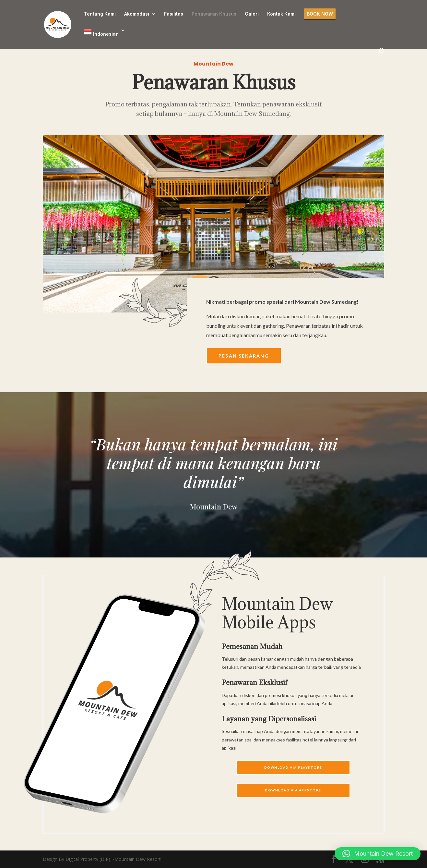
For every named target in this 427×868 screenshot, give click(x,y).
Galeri (252, 14)
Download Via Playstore (293, 767)
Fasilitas (174, 14)
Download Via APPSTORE (293, 790)
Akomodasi (137, 14)
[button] (378, 854)
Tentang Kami (100, 14)
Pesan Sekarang (244, 356)
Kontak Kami (281, 14)
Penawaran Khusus (214, 14)
